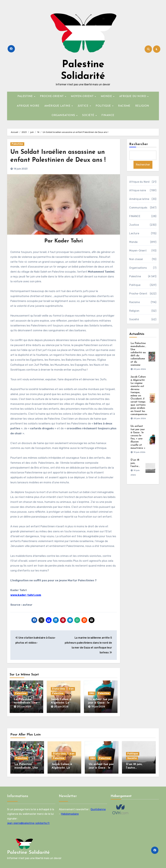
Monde (133, 242)
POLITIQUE (104, 106)
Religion (134, 311)
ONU (92, 693)
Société (134, 319)
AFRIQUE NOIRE (28, 106)
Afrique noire (138, 190)
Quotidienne (98, 809)
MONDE (107, 96)
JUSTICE (83, 106)
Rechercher (139, 144)
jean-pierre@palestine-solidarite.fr (28, 823)
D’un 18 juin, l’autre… (135, 463)
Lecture (134, 233)
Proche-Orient (138, 294)
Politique (135, 285)
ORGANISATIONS (64, 115)
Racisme (134, 302)
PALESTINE (26, 96)
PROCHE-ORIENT (52, 96)
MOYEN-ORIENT (83, 96)
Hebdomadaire (70, 814)
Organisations (138, 268)
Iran (71, 689)
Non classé (136, 259)
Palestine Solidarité (28, 853)
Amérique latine (139, 199)
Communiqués (138, 208)
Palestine (17, 144)
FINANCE (108, 115)
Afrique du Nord (139, 182)
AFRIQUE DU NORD (133, 96)
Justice (134, 225)
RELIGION (142, 106)
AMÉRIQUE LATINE (58, 106)
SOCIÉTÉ (89, 115)
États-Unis (59, 689)
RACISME (124, 106)
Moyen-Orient (138, 251)
